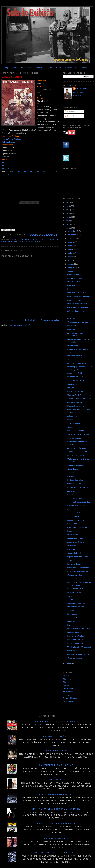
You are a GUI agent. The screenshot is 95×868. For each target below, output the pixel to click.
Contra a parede (74, 384)
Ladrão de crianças (75, 391)
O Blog (6, 68)
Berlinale (26, 240)
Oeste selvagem (74, 651)
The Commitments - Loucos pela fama (56, 853)
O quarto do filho (74, 484)
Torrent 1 (5, 162)
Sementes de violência (56, 736)
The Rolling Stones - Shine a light (56, 824)
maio (70, 257)
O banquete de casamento (78, 568)
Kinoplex (66, 695)
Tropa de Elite (73, 517)
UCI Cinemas (68, 701)
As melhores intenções (77, 448)
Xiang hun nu (73, 579)
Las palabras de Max (76, 640)
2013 (68, 217)
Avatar (70, 315)
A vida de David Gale (56, 751)
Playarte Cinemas (70, 698)
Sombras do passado (76, 603)
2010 (68, 228)
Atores (49, 68)
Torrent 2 (5, 165)
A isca (70, 560)
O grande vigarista (75, 658)
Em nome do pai (74, 564)
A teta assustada (74, 513)
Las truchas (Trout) (75, 643)
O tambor (71, 329)
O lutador (71, 285)
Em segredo (72, 524)
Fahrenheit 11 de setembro (78, 487)
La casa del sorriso (75, 589)
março (71, 264)
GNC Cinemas (69, 689)
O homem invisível (75, 275)
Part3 (25, 171)
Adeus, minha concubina (77, 452)
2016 (68, 206)
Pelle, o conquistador (76, 431)
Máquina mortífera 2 (56, 838)
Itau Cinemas (68, 692)
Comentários (71, 116)
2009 (68, 663)
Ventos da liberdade (75, 498)
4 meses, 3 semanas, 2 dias (79, 502)
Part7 (49, 171)
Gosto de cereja (74, 469)
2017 (68, 202)
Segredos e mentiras (76, 465)
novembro (72, 235)
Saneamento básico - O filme (56, 765)
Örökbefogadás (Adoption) (78, 654)
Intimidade (72, 546)
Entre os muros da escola (78, 506)
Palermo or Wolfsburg (76, 636)
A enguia (71, 473)
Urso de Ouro (36, 242)
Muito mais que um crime (77, 571)
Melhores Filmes (8, 142)
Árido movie (56, 780)
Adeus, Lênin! (73, 416)
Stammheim (72, 600)
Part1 (13, 171)
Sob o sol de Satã (75, 373)
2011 (68, 224)
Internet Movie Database (11, 139)
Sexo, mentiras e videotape (78, 434)
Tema (70, 596)
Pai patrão (71, 326)
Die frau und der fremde (77, 607)
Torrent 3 (5, 168)
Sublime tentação (74, 300)
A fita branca (72, 509)
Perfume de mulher (75, 480)
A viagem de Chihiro (75, 542)
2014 (68, 213)
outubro (71, 238)
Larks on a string (12, 77)
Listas (15, 68)
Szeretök (71, 610)
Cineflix (66, 676)
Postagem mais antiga (50, 320)
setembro (72, 242)
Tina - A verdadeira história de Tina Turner (56, 809)
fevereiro (72, 268)
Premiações (26, 68)
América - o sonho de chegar (79, 399)
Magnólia (71, 549)
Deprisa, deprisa (74, 632)
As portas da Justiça (76, 380)
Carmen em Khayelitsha (77, 527)
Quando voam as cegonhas (78, 296)
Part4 (31, 171)
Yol (69, 359)
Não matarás (73, 346)
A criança (71, 491)
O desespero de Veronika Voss (80, 629)
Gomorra (71, 427)
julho (70, 249)
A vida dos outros (74, 423)
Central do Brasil (74, 553)
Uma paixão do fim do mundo (79, 395)
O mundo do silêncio (76, 293)
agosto (71, 246)
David (70, 625)
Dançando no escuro (76, 406)
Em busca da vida (75, 278)
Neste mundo (73, 535)
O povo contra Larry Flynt (78, 557)
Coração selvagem (75, 438)
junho (70, 253)
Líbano (70, 289)
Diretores (39, 68)
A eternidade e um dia (76, 455)
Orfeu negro (72, 318)
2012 (68, 221)
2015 (68, 210)
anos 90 (17, 240)
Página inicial (31, 320)
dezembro (72, 231)
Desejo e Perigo (74, 282)
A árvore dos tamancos (77, 311)
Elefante (71, 495)
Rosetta (70, 476)
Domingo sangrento (75, 538)
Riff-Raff (71, 388)
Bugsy (70, 531)
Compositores (71, 68)
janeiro (71, 271)
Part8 (55, 171)
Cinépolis (67, 685)
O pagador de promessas (78, 307)
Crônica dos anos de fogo (78, 322)
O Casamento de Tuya (76, 520)
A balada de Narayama (77, 363)
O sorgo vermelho (75, 575)
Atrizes (59, 68)
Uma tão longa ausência (77, 304)
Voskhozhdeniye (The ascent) (79, 647)
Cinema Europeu (40, 240)
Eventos (84, 68)
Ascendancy (72, 618)
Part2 (19, 171)
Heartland (71, 621)
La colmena (72, 614)
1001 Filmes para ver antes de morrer (56, 722)
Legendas (5, 174)
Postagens (70, 111)
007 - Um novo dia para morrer (56, 794)
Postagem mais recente (11, 320)
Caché (70, 420)
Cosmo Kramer (83, 88)
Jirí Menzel (23, 242)
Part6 (43, 171)
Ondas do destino (74, 402)
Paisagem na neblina (76, 377)
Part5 (37, 171)
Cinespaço (67, 682)
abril (70, 260)
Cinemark (67, 679)
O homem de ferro (75, 356)
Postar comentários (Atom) (19, 325)
